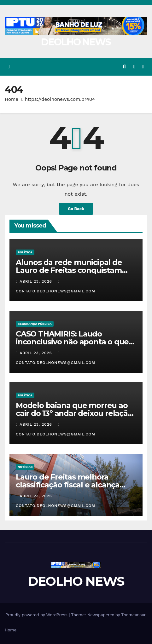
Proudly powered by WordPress (37, 615)
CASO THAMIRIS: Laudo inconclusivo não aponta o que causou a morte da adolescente (74, 342)
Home (12, 99)
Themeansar (133, 615)
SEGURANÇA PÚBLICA (35, 324)
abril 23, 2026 (37, 281)
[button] (124, 67)
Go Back (76, 209)
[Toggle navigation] (143, 67)
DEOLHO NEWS (76, 42)
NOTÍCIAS (25, 467)
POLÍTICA (25, 252)
